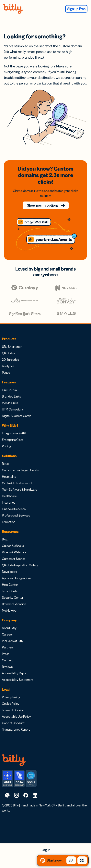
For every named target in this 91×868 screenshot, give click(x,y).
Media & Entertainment (17, 483)
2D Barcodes (10, 360)
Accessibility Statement (18, 680)
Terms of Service (13, 710)
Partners (8, 647)
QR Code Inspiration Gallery (20, 565)
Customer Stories (14, 559)
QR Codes (8, 353)
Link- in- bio (9, 390)
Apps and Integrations (17, 578)
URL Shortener (12, 347)
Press (6, 654)
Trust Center (10, 591)
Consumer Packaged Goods (20, 470)
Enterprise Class (13, 440)
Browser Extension (14, 604)
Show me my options (43, 205)
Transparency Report (16, 729)
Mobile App (9, 610)
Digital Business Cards (17, 416)
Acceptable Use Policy (16, 716)
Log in (46, 850)
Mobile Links (10, 403)
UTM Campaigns (13, 409)
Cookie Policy (11, 704)
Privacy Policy (11, 697)
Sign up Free (76, 9)
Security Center (13, 597)
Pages (6, 372)
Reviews (7, 667)
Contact (7, 660)
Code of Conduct (13, 723)
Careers (7, 634)
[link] (7, 795)
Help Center (10, 585)
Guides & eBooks (13, 546)
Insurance (9, 502)
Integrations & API (14, 433)
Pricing (6, 446)
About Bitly (9, 628)
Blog (5, 539)
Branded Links (11, 396)
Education (9, 522)
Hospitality (9, 477)
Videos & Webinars (14, 552)
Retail (6, 464)
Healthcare (9, 496)
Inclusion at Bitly (13, 641)
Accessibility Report (15, 673)
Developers (9, 572)
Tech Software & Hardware (20, 489)
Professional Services (16, 515)
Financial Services (14, 509)
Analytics (8, 366)
